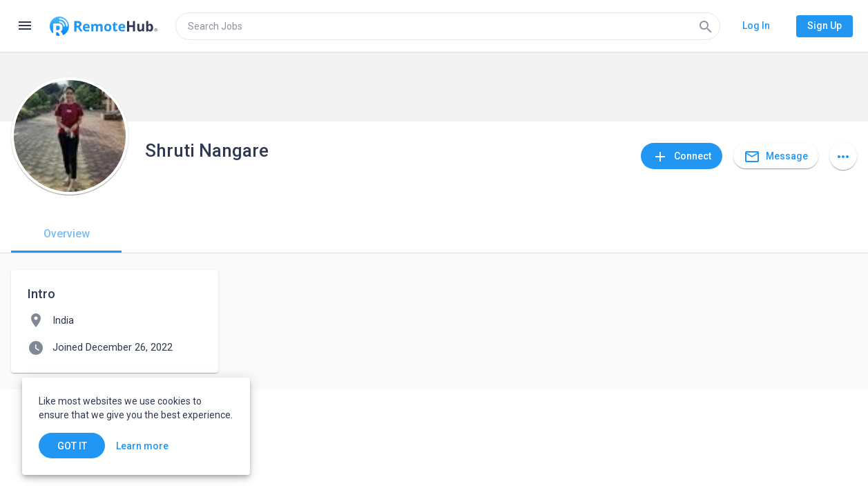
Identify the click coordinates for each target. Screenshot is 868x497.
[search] (448, 26)
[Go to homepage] (104, 26)
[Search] (706, 26)
